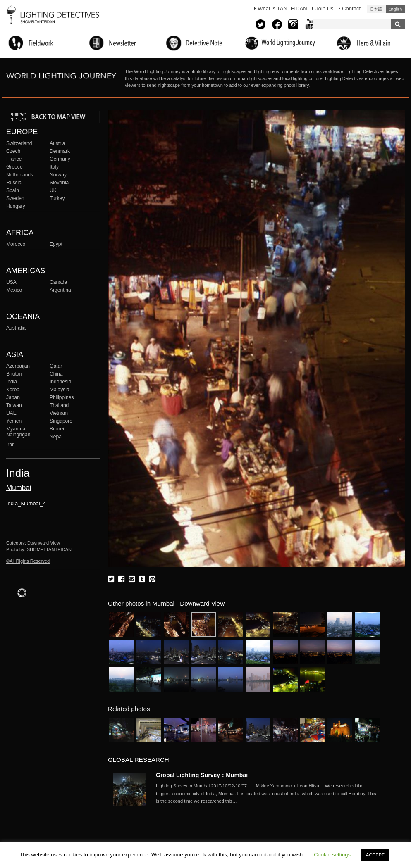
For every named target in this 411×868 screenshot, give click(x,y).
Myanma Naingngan (18, 432)
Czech (13, 151)
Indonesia (60, 382)
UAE (11, 413)
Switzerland (19, 143)
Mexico (14, 290)
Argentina (60, 290)
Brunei (57, 429)
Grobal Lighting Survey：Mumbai (202, 775)
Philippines (62, 397)
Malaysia (60, 390)
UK (53, 190)
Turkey (57, 198)
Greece (14, 167)
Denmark (60, 151)
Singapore (61, 421)
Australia (16, 328)
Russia (14, 183)
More (268, 794)
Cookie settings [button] (332, 855)
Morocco (16, 244)
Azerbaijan (18, 366)
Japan (13, 397)
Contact (351, 8)
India (12, 382)
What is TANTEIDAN (282, 8)
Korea (13, 390)
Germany (60, 159)
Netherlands (20, 175)
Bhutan (14, 374)
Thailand (59, 405)
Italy (54, 167)
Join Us (324, 8)
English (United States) (395, 9)
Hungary (16, 206)
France (14, 159)
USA (11, 282)
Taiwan (14, 405)
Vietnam (59, 413)
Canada (58, 282)
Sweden (15, 198)
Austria (57, 143)
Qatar (56, 366)
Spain (13, 190)
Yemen (14, 421)
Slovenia (59, 183)
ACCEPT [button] (375, 855)
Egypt (56, 244)
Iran (11, 445)
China (56, 374)
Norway (58, 175)
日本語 (376, 9)
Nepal (56, 437)
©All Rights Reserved (28, 561)
